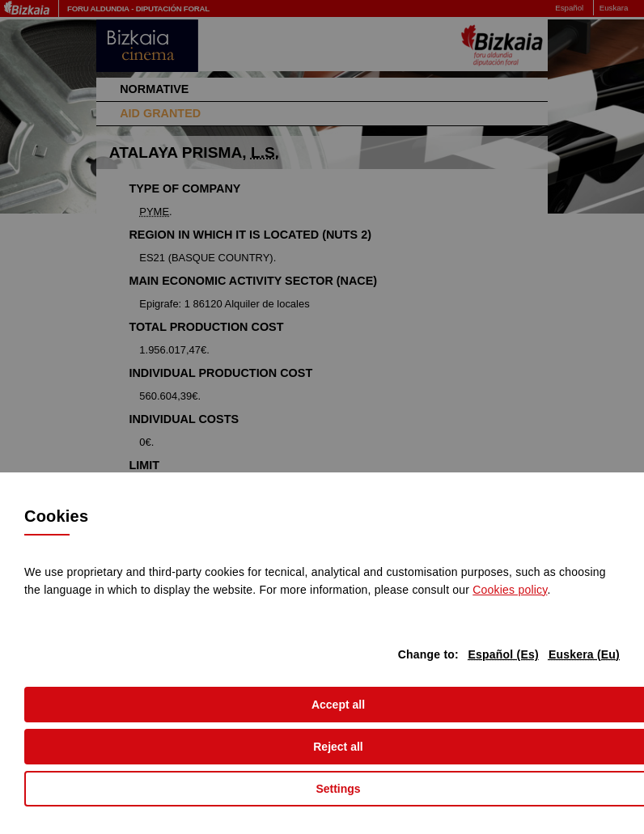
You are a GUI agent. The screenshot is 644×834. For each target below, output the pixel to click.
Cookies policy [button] (510, 590)
